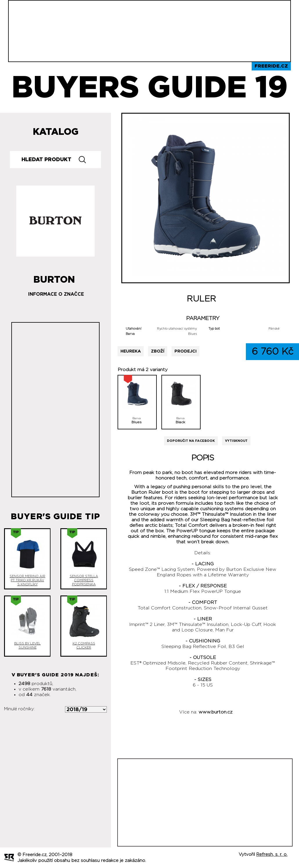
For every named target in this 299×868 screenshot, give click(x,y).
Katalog (56, 132)
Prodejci (185, 351)
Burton (54, 277)
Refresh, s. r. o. (272, 855)
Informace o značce (56, 294)
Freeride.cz (271, 66)
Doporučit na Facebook (191, 441)
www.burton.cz (216, 712)
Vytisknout (236, 441)
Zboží (158, 351)
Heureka (131, 351)
